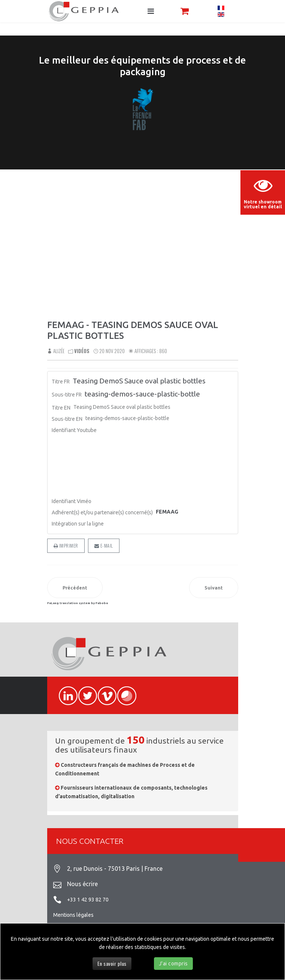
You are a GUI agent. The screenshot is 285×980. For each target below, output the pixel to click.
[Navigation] (151, 11)
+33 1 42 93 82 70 (88, 900)
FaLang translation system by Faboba (78, 603)
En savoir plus (112, 963)
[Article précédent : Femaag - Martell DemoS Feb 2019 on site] (75, 588)
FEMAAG (167, 512)
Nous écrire (82, 884)
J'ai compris (173, 964)
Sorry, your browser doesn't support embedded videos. (142, 250)
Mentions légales (73, 915)
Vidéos (82, 351)
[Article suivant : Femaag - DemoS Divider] (214, 588)
